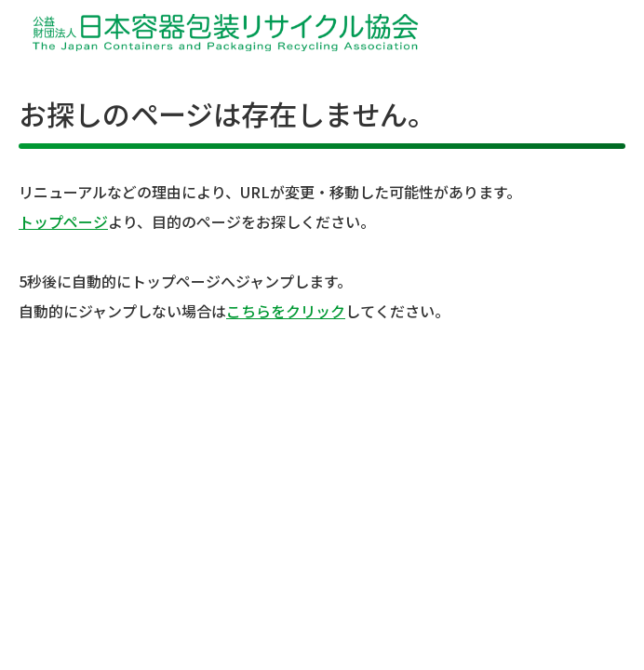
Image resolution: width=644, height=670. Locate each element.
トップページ (63, 221)
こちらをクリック (286, 311)
